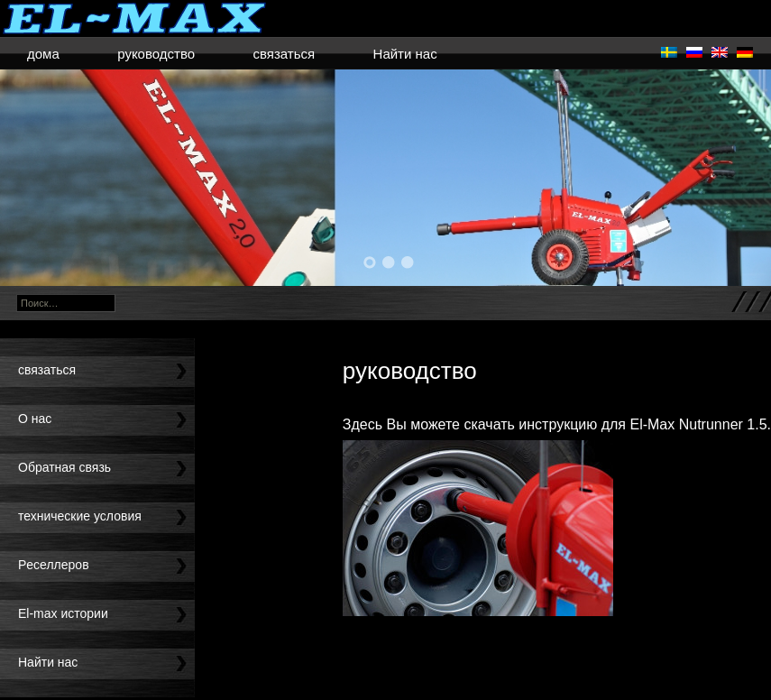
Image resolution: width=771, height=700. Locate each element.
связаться (284, 54)
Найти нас (405, 54)
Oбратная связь (64, 467)
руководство (156, 54)
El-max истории (63, 613)
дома (43, 54)
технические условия (80, 516)
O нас (35, 419)
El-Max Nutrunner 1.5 (698, 424)
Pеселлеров (54, 565)
